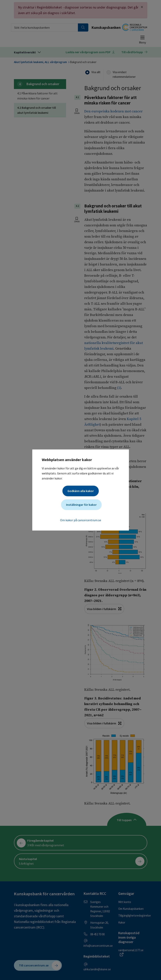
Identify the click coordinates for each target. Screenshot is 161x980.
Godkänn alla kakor (81, 491)
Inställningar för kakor (81, 505)
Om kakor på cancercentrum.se (81, 520)
